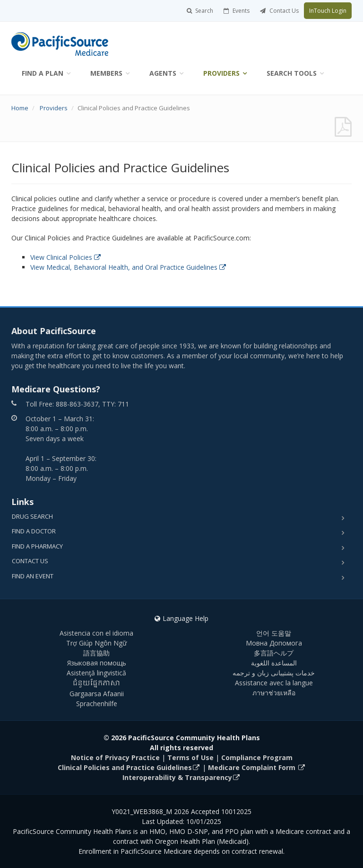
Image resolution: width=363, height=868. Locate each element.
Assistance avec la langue (274, 683)
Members (106, 73)
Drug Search (32, 516)
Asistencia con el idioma (96, 633)
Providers (221, 73)
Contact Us (279, 11)
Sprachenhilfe (97, 704)
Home (20, 108)
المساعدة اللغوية (274, 663)
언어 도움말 (274, 633)
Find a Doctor (34, 531)
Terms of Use (190, 757)
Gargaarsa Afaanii (97, 694)
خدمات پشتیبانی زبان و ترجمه (274, 673)
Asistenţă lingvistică (96, 673)
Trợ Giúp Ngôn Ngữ (96, 643)
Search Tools (292, 73)
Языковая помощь (97, 663)
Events (237, 11)
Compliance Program (257, 757)
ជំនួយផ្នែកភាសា (97, 683)
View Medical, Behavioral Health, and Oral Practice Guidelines (128, 267)
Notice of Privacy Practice (115, 757)
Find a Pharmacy (37, 546)
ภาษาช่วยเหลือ (274, 693)
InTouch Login (328, 11)
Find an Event (33, 576)
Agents (163, 73)
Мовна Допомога (274, 643)
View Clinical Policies (65, 257)
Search (200, 11)
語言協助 (96, 653)
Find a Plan (43, 73)
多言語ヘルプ (274, 653)
